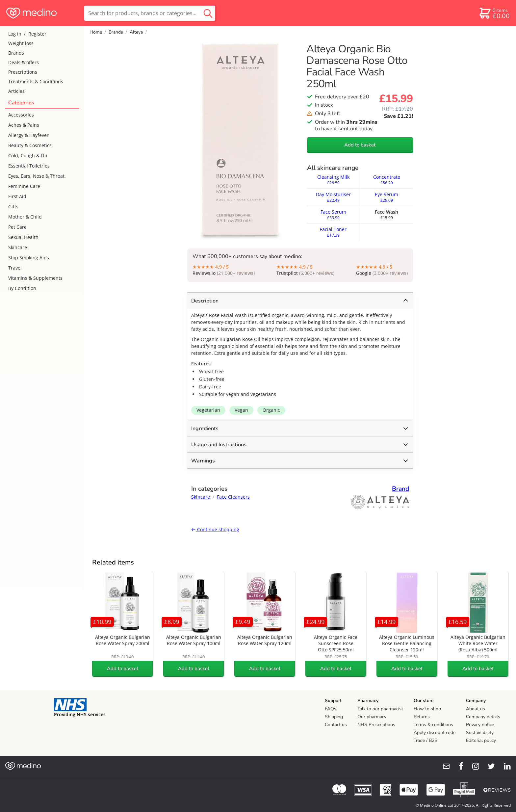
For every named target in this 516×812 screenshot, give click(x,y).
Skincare (18, 247)
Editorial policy (481, 740)
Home (96, 32)
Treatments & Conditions (36, 81)
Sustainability (480, 733)
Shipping (334, 717)
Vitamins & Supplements (35, 278)
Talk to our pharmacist (380, 709)
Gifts (13, 207)
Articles (16, 91)
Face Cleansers (233, 497)
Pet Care (17, 227)
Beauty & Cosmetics (30, 145)
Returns (422, 717)
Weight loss (21, 43)
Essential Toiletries (29, 166)
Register (37, 34)
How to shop (427, 709)
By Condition (22, 288)
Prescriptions (23, 72)
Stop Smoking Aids (29, 258)
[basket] (494, 13)
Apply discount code (435, 733)
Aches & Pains (24, 125)
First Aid (17, 196)
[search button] (208, 13)
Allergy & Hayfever (28, 135)
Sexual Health (23, 237)
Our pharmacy (372, 717)
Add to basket (360, 145)
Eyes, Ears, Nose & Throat (36, 176)
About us (476, 709)
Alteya (136, 32)
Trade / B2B (426, 740)
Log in (15, 34)
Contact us (336, 725)
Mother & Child (25, 217)
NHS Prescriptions (376, 725)
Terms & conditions (433, 725)
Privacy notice (480, 725)
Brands (16, 53)
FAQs (331, 709)
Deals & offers (24, 62)
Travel (15, 268)
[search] (150, 13)
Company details (483, 717)
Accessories (21, 115)
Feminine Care (24, 186)
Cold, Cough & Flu (28, 156)
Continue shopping (215, 529)
